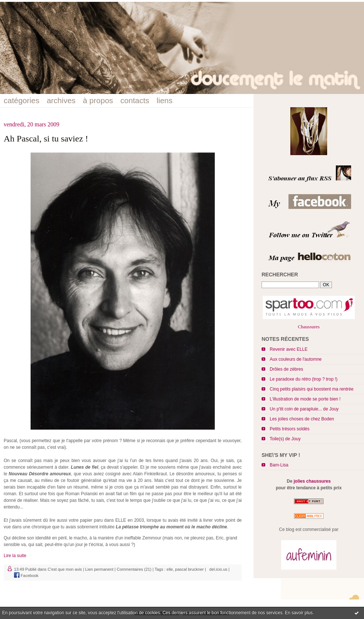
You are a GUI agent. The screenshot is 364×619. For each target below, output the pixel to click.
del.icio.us (217, 569)
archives (61, 100)
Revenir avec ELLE (289, 349)
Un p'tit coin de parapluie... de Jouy (304, 409)
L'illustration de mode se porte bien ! (305, 399)
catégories (22, 100)
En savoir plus (299, 613)
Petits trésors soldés (290, 429)
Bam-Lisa (279, 465)
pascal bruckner (189, 569)
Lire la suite (15, 556)
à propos (98, 100)
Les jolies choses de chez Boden (302, 419)
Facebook (26, 576)
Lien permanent (99, 569)
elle (170, 569)
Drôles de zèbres (286, 369)
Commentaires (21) (134, 569)
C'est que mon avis (65, 569)
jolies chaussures (312, 481)
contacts (135, 100)
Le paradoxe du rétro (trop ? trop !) (304, 379)
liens (164, 100)
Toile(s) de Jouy (285, 439)
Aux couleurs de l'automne (296, 359)
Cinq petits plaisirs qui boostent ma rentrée (311, 389)
